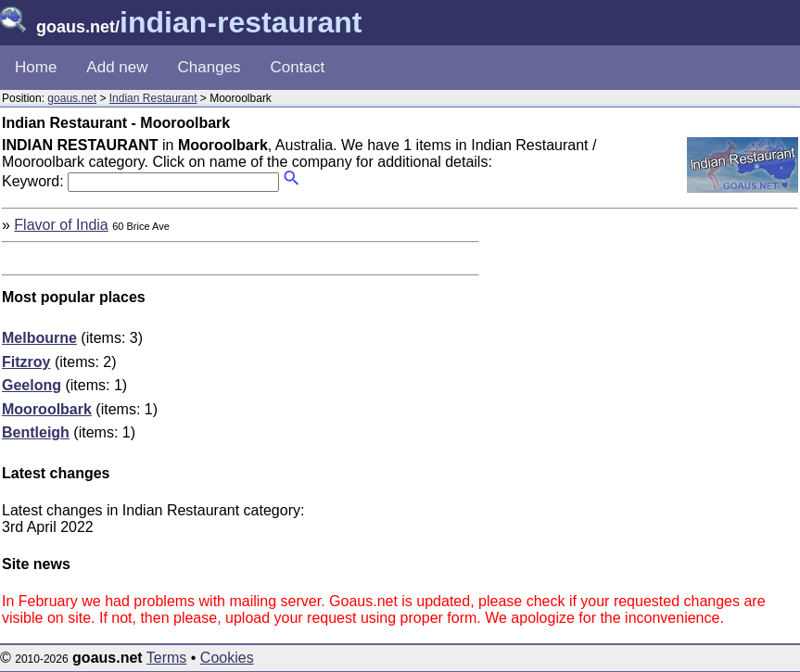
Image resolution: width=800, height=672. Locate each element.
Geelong (32, 385)
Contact (298, 67)
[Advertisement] (642, 347)
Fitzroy (26, 362)
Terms (167, 658)
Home (36, 67)
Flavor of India (61, 225)
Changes (210, 67)
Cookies (227, 658)
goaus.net (72, 98)
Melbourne (39, 338)
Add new (117, 67)
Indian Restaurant (153, 98)
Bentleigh (36, 432)
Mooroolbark (47, 409)
